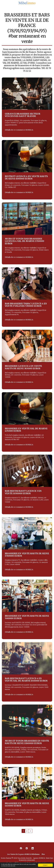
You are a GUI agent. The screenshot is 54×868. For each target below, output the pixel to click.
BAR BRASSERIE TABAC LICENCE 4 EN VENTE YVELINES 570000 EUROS (26, 305)
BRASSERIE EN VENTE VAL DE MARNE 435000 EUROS (26, 430)
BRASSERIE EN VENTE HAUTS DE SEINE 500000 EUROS (27, 617)
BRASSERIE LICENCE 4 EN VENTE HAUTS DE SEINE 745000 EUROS (23, 367)
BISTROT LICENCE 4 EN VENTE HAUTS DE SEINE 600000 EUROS (26, 178)
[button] (3, 3)
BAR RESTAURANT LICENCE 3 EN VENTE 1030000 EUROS (23, 492)
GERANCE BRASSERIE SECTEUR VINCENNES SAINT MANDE (22, 115)
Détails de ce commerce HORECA (19, 130)
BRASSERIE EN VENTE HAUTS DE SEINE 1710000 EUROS (27, 555)
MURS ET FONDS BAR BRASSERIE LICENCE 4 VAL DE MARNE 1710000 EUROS (24, 241)
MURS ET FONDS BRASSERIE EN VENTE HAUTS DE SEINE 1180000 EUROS (27, 742)
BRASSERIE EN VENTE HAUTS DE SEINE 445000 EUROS (27, 805)
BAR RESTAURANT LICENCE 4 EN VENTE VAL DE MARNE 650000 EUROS (26, 680)
